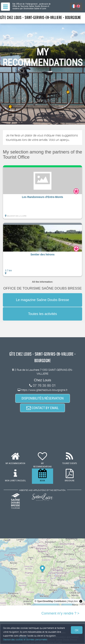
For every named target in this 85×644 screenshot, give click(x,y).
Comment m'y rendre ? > (60, 613)
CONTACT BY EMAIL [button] (42, 408)
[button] (42, 192)
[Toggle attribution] (81, 601)
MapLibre (73, 601)
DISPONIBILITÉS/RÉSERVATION (43, 398)
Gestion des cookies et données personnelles (25, 639)
